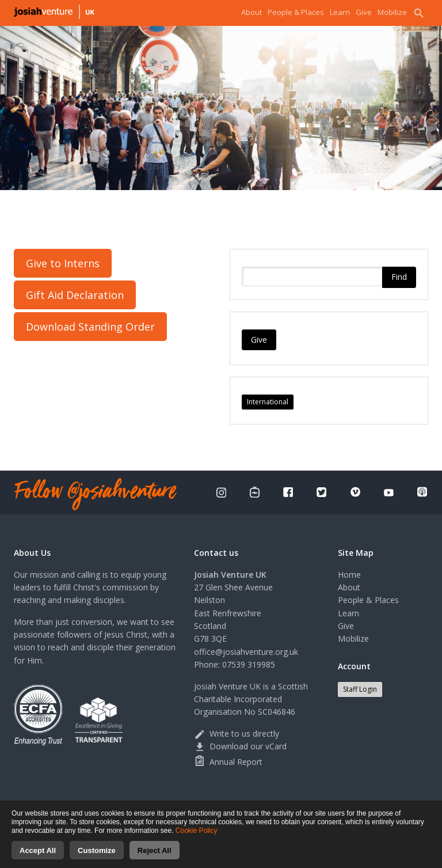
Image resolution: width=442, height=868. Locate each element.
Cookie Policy (197, 837)
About (252, 12)
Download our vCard (240, 746)
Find (399, 277)
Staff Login (360, 689)
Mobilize (392, 12)
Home (349, 575)
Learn (340, 12)
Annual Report (228, 762)
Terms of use (285, 806)
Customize (97, 857)
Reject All (155, 857)
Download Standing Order (90, 327)
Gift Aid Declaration (75, 295)
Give (364, 12)
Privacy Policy (234, 806)
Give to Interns (63, 263)
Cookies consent (341, 806)
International (268, 402)
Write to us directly (237, 734)
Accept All (38, 857)
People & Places (296, 12)
